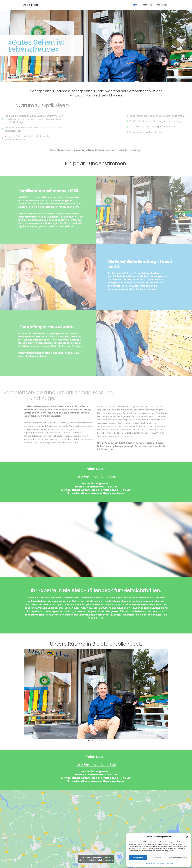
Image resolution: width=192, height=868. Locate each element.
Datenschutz (160, 863)
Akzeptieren (138, 858)
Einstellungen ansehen (178, 858)
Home (137, 5)
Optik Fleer (30, 5)
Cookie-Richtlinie (149, 863)
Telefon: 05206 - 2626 (96, 477)
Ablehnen (157, 858)
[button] (187, 837)
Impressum (169, 863)
